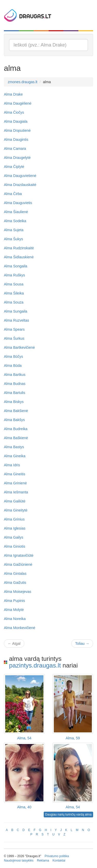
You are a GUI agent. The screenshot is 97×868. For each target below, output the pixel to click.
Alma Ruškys (14, 275)
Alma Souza (14, 302)
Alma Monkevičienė (20, 628)
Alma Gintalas (15, 574)
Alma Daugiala (16, 121)
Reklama (43, 861)
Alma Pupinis (14, 601)
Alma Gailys (14, 537)
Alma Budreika (16, 429)
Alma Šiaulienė (16, 212)
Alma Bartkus (15, 375)
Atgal (14, 644)
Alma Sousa (14, 284)
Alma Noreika (15, 619)
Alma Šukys (13, 239)
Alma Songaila (16, 266)
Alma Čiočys (14, 112)
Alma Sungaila (16, 311)
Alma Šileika (14, 293)
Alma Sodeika (15, 221)
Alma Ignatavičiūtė (19, 555)
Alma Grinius (14, 519)
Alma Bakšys (14, 420)
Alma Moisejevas (18, 592)
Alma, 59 (73, 738)
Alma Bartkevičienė (19, 347)
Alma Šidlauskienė (19, 257)
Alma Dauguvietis (18, 203)
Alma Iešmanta (16, 492)
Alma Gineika (15, 456)
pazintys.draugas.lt (35, 665)
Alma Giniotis (14, 546)
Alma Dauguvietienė (20, 176)
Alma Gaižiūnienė (18, 564)
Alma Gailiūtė (15, 501)
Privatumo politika (57, 856)
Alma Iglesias (15, 528)
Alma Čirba (13, 194)
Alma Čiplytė (14, 167)
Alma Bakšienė (16, 411)
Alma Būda (13, 366)
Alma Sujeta (14, 230)
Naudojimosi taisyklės (19, 861)
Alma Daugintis (16, 139)
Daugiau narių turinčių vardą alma (68, 815)
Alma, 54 (24, 738)
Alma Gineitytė (16, 510)
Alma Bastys (14, 447)
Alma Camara (15, 149)
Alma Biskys (14, 402)
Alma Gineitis (14, 474)
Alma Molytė (14, 610)
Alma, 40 (24, 807)
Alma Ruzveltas (16, 320)
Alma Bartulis (14, 393)
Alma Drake (13, 94)
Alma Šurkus (14, 338)
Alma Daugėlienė (18, 103)
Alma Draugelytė (17, 158)
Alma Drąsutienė (17, 130)
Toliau (82, 644)
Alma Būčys (13, 357)
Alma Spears (14, 329)
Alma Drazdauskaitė (20, 185)
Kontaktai (59, 861)
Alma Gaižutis (15, 583)
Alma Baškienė (16, 438)
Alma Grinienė (15, 483)
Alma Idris (12, 465)
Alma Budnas (15, 384)
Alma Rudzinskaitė (19, 248)
